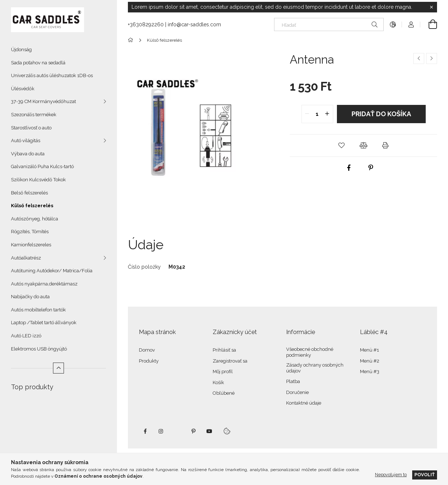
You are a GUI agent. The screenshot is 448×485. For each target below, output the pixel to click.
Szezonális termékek (34, 115)
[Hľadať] (329, 24)
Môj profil (223, 372)
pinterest (193, 431)
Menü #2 (370, 361)
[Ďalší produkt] (432, 58)
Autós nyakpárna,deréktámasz (44, 284)
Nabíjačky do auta (30, 297)
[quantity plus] (327, 114)
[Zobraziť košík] (429, 24)
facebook (145, 431)
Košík (218, 382)
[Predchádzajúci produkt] (419, 58)
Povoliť (425, 475)
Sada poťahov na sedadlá (38, 63)
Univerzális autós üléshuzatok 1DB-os (52, 75)
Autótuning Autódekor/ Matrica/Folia (52, 271)
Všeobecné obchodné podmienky (310, 352)
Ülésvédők (23, 89)
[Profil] (411, 24)
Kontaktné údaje (304, 403)
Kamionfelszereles (31, 245)
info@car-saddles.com (194, 24)
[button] (342, 145)
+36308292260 (146, 24)
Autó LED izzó (26, 336)
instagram (161, 431)
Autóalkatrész (26, 258)
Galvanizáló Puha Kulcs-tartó (42, 166)
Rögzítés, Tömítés (30, 232)
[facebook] (349, 168)
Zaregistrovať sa (230, 361)
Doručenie (297, 392)
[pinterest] (371, 168)
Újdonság (21, 50)
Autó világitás (26, 141)
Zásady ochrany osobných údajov (315, 368)
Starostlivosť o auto (31, 128)
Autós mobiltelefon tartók (38, 310)
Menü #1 (369, 350)
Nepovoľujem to (391, 475)
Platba (293, 381)
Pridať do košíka (381, 114)
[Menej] (58, 368)
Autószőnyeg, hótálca (35, 219)
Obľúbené (224, 393)
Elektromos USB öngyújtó (39, 349)
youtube (209, 431)
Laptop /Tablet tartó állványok (44, 323)
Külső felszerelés (32, 206)
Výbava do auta (28, 154)
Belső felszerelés (29, 193)
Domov (147, 350)
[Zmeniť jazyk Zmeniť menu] (393, 24)
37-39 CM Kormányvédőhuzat (43, 101)
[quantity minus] (307, 114)
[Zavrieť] (432, 7)
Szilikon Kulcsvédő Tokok (38, 180)
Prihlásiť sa (224, 350)
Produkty (149, 361)
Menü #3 (370, 372)
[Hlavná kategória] (132, 40)
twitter (177, 431)
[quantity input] (317, 114)
